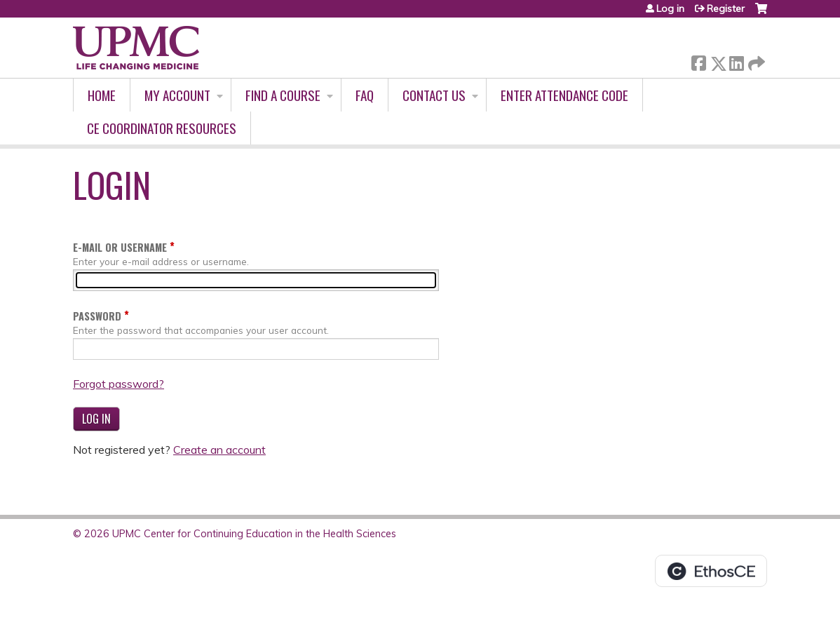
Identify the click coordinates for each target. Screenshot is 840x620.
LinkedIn (736, 61)
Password (97, 316)
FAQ (365, 95)
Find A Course (283, 95)
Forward (755, 61)
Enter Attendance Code (564, 95)
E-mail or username (120, 247)
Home (102, 95)
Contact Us (434, 95)
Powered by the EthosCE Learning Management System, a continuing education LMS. (711, 571)
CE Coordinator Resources (162, 128)
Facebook (698, 61)
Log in (670, 8)
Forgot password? (118, 384)
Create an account (219, 450)
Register (726, 8)
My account (177, 95)
